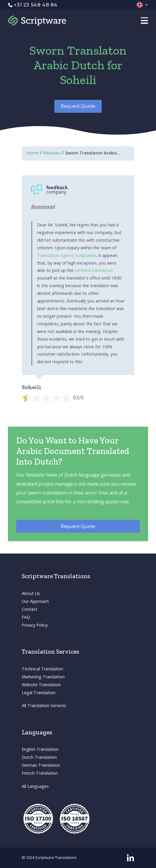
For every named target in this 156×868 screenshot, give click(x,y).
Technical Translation (42, 669)
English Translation (40, 749)
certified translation (94, 270)
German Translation (41, 765)
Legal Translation (39, 693)
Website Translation (41, 685)
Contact (30, 609)
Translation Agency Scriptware (67, 255)
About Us (31, 593)
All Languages (35, 786)
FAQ (26, 617)
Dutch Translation (39, 757)
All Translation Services (44, 705)
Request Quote (78, 106)
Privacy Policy (35, 625)
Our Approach (35, 601)
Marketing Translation (43, 677)
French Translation (40, 773)
